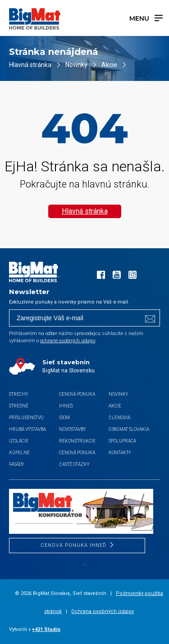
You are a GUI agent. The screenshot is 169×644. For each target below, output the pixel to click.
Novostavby (73, 429)
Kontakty (120, 453)
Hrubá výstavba (27, 429)
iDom (64, 418)
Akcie (109, 65)
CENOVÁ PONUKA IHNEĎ (73, 545)
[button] (18, 626)
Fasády (17, 464)
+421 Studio (46, 629)
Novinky (76, 65)
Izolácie (19, 441)
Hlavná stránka (30, 65)
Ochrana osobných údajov (103, 611)
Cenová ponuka (77, 453)
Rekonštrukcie (77, 441)
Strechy (19, 394)
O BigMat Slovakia (129, 429)
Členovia (119, 418)
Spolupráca (122, 441)
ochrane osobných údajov (68, 341)
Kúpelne (19, 453)
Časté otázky (74, 464)
